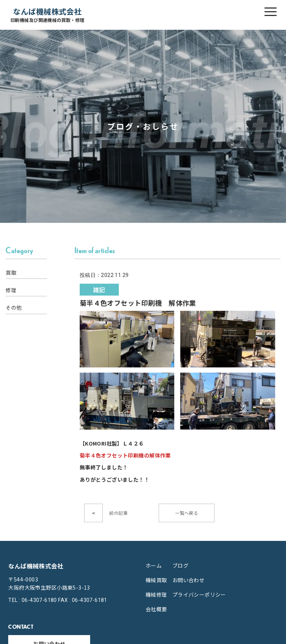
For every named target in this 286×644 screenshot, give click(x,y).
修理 (11, 290)
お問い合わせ (189, 580)
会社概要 (156, 609)
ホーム (154, 565)
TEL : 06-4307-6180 (33, 600)
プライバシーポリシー (199, 594)
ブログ (180, 565)
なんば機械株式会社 (47, 15)
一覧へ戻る (187, 513)
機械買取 (156, 580)
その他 (14, 307)
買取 (11, 272)
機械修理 (156, 594)
